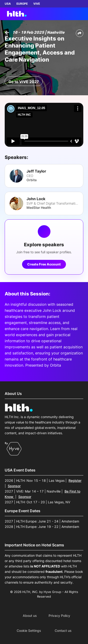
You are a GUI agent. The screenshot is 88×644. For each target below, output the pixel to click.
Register (75, 480)
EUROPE (22, 4)
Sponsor (14, 486)
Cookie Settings (29, 631)
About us (30, 616)
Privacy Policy (59, 616)
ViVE (37, 4)
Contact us (63, 631)
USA (8, 4)
